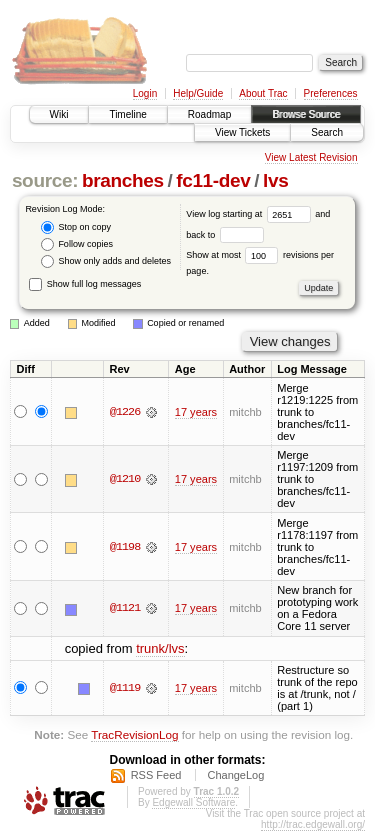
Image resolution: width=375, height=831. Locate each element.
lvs (275, 180)
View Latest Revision (311, 157)
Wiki (59, 114)
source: (45, 180)
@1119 (125, 688)
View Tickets (242, 132)
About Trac (263, 93)
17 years (196, 412)
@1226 (125, 412)
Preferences (331, 93)
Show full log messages (85, 284)
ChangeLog (235, 775)
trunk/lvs (160, 648)
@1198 (125, 547)
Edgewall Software (193, 802)
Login (145, 93)
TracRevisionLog (134, 734)
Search (327, 132)
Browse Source (306, 114)
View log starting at (250, 214)
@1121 (125, 608)
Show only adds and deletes (106, 261)
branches (123, 180)
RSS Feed (156, 775)
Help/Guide (198, 93)
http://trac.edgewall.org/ (313, 824)
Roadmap (209, 114)
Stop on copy (76, 227)
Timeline (127, 114)
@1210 (125, 479)
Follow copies (77, 244)
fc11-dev (213, 180)
